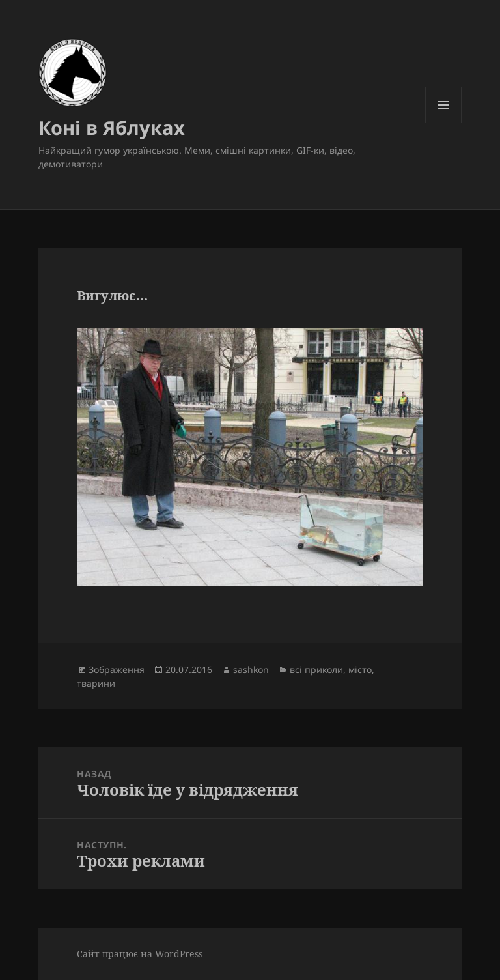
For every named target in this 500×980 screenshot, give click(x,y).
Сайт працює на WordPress (140, 954)
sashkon (251, 670)
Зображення (117, 670)
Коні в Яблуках (112, 127)
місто (360, 670)
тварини (96, 683)
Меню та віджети (444, 123)
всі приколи (316, 670)
